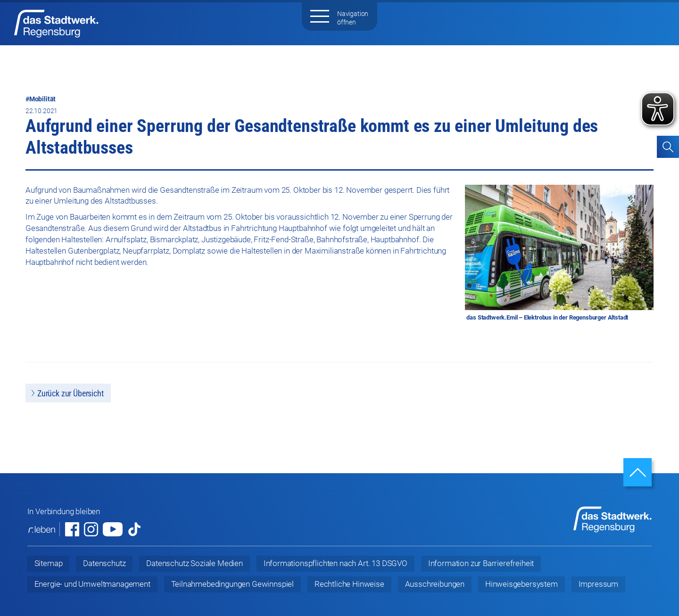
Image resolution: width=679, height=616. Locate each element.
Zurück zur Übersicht (70, 393)
